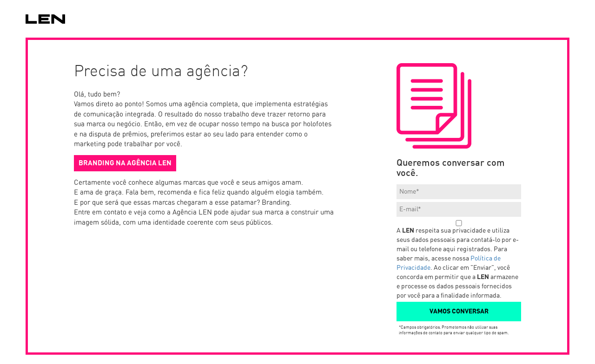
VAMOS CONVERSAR (459, 312)
